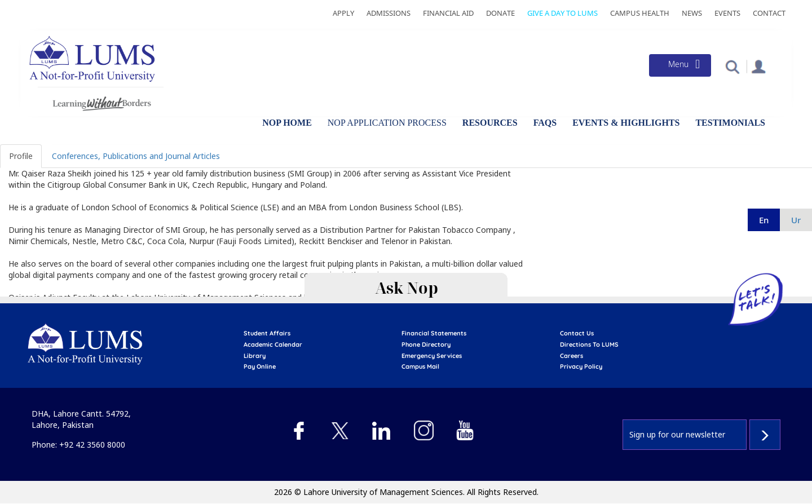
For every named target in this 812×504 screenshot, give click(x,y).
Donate (500, 13)
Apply (343, 13)
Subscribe (765, 435)
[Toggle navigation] (680, 65)
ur (796, 220)
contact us (577, 333)
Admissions (389, 13)
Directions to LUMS (589, 344)
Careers (572, 356)
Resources (490, 123)
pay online (260, 366)
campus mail (420, 366)
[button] (732, 66)
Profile (21, 156)
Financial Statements (434, 333)
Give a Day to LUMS (562, 13)
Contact (769, 13)
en (764, 220)
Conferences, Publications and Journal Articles (136, 156)
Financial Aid (448, 13)
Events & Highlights (626, 123)
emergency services (432, 356)
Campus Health (640, 13)
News (692, 13)
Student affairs (267, 333)
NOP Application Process (387, 123)
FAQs (545, 123)
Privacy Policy (581, 366)
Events (727, 13)
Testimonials (730, 123)
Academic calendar (273, 344)
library (255, 356)
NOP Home (287, 123)
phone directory (426, 344)
